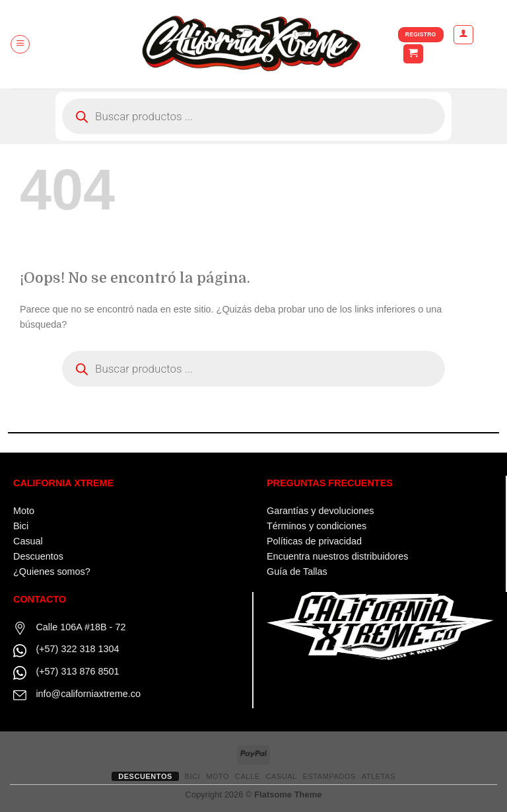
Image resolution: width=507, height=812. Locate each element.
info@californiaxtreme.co (88, 694)
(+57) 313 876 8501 (77, 671)
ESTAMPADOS (329, 776)
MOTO (218, 776)
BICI (193, 776)
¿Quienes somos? (52, 572)
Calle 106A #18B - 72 (81, 627)
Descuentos (38, 556)
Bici (21, 526)
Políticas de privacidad (314, 541)
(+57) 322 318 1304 (77, 649)
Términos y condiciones (317, 526)
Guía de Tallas (297, 572)
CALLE (248, 776)
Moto (24, 511)
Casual (28, 541)
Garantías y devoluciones (320, 511)
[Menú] (20, 45)
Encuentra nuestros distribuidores (337, 556)
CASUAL (281, 776)
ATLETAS (379, 776)
